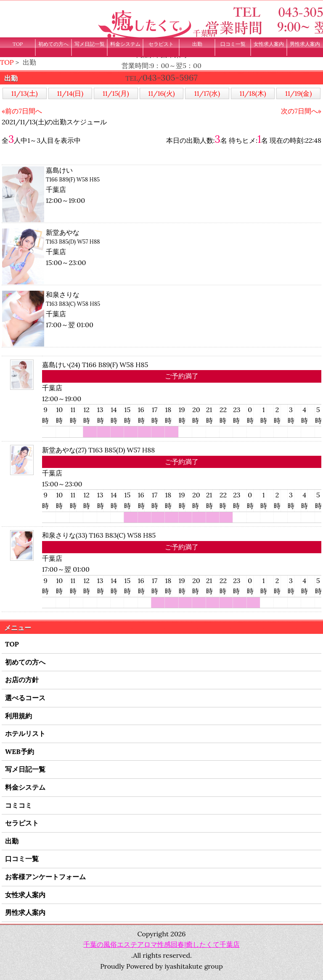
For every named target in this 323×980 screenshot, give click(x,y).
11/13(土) (25, 93)
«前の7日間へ (22, 111)
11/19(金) (298, 93)
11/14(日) (70, 93)
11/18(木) (253, 93)
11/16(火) (161, 93)
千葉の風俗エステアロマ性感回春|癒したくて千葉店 (161, 944)
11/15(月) (116, 93)
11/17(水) (207, 93)
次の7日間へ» (301, 111)
